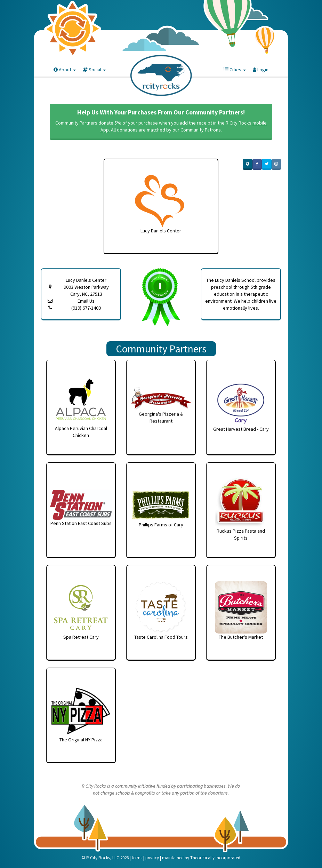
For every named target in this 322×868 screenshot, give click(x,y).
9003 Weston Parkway (86, 291)
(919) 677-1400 (86, 308)
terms (137, 858)
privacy (152, 858)
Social (94, 70)
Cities (235, 70)
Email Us (86, 301)
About (65, 70)
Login (261, 70)
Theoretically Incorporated (215, 858)
